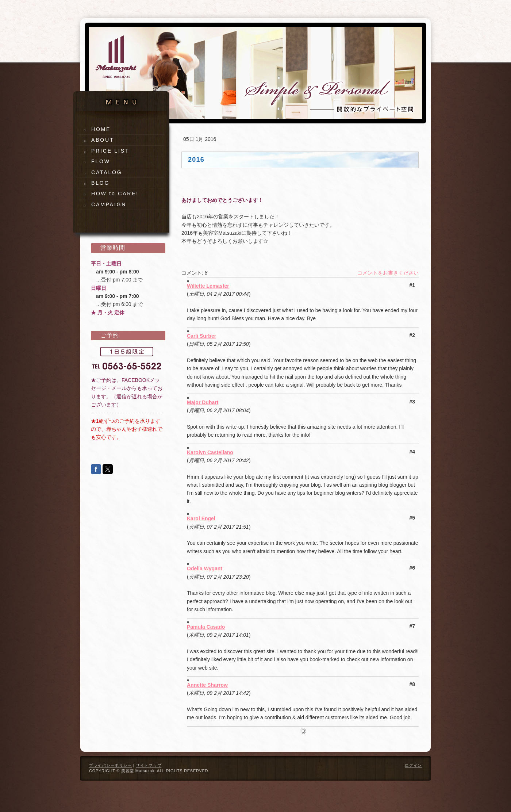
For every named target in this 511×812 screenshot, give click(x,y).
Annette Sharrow (207, 685)
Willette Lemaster (208, 286)
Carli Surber (201, 336)
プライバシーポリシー (110, 765)
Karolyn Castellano (210, 452)
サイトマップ (149, 765)
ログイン (413, 765)
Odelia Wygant (205, 568)
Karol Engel (201, 518)
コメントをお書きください (388, 273)
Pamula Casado (206, 627)
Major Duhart (203, 402)
